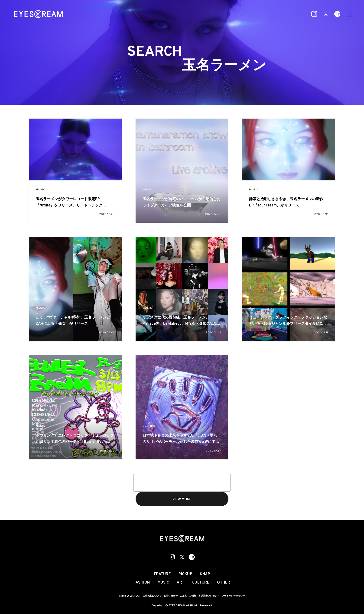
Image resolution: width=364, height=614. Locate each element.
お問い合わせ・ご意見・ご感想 (180, 596)
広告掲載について (152, 596)
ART (252, 308)
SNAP (205, 574)
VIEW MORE (182, 499)
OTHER (224, 583)
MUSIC (41, 190)
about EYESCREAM (130, 596)
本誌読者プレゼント (209, 596)
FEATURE (162, 574)
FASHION (142, 583)
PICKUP (185, 574)
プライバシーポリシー (233, 596)
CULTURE (149, 426)
